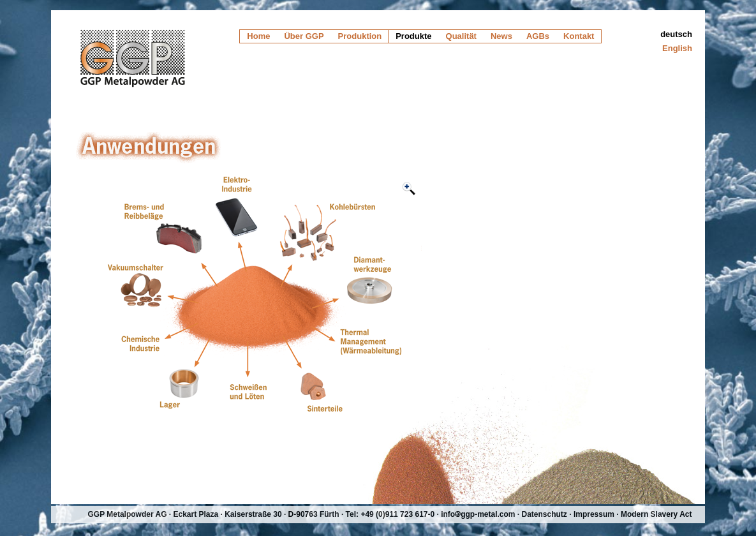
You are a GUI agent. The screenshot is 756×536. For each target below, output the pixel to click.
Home (258, 36)
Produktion (360, 36)
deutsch (676, 34)
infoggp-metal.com (478, 514)
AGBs (538, 36)
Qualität (461, 36)
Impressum (594, 514)
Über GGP (304, 36)
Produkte (413, 36)
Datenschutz (545, 514)
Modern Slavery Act (656, 514)
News (501, 36)
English (677, 48)
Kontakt (579, 36)
